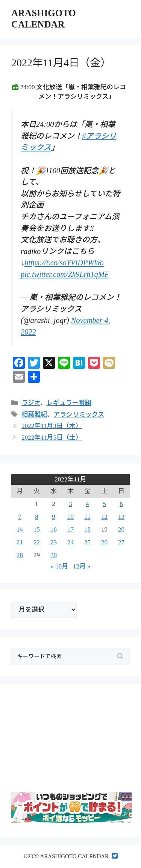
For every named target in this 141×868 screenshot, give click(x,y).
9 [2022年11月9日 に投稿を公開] (54, 517)
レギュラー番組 (69, 403)
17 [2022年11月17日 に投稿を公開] (70, 530)
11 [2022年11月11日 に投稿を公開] (87, 517)
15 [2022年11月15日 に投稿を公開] (37, 530)
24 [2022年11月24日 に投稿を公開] (70, 542)
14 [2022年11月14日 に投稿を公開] (20, 530)
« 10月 (59, 566)
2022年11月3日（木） (52, 426)
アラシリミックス (79, 415)
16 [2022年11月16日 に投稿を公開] (54, 530)
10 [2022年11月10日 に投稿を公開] (70, 517)
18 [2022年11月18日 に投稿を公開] (87, 530)
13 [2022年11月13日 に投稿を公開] (121, 517)
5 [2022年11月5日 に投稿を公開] (104, 504)
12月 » (82, 566)
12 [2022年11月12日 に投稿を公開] (104, 517)
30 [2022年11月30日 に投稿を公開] (54, 555)
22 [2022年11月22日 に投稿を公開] (37, 542)
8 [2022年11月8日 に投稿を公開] (37, 517)
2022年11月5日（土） (52, 438)
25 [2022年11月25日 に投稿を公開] (87, 542)
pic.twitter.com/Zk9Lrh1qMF (65, 274)
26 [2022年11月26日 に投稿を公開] (104, 542)
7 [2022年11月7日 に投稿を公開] (20, 517)
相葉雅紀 (34, 415)
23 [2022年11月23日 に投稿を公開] (54, 542)
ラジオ (31, 403)
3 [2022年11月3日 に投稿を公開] (70, 504)
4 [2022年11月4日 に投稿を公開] (87, 504)
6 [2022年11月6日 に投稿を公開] (121, 504)
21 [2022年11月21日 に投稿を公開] (20, 542)
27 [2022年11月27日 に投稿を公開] (121, 542)
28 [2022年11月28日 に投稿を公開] (20, 555)
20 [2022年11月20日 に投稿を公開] (121, 530)
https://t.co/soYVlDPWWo (64, 263)
